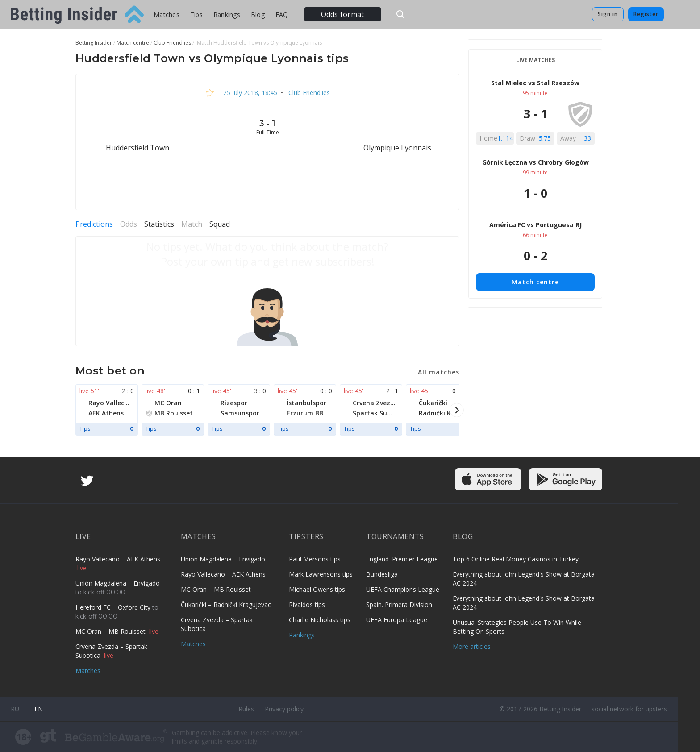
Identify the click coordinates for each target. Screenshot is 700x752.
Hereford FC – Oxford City (114, 607)
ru (15, 709)
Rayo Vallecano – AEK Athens (118, 559)
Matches (167, 15)
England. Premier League (402, 559)
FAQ (282, 15)
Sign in (608, 14)
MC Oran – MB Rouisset (111, 631)
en (39, 709)
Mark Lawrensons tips (321, 574)
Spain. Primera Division (399, 605)
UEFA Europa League (397, 620)
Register (646, 14)
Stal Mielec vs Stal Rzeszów (535, 83)
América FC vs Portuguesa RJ (535, 225)
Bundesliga (382, 574)
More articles (472, 646)
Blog (258, 15)
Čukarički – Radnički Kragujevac (226, 605)
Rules (246, 709)
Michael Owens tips (317, 589)
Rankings (227, 15)
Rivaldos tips (307, 605)
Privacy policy (284, 709)
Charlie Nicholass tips (320, 620)
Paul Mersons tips (315, 559)
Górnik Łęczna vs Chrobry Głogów (535, 162)
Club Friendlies (308, 93)
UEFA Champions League (403, 589)
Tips (196, 15)
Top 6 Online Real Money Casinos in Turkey (516, 559)
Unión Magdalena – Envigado (118, 583)
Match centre (535, 282)
